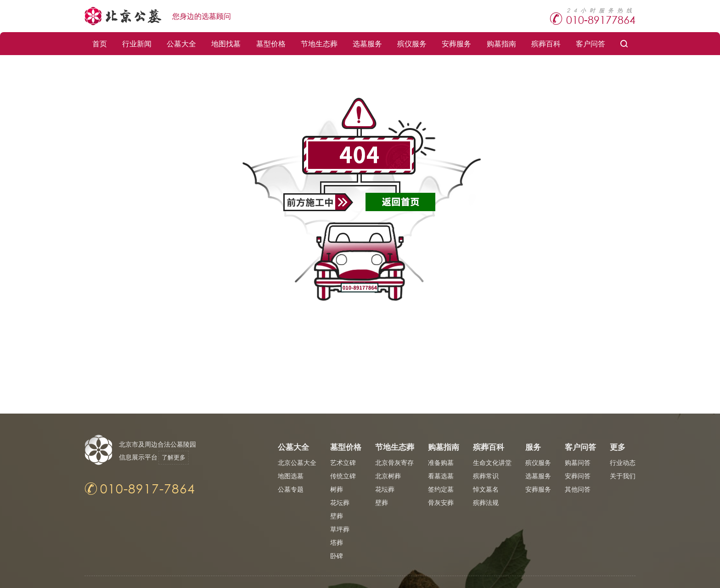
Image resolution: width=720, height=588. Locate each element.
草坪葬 (340, 529)
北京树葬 (388, 476)
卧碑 (337, 556)
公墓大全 (181, 43)
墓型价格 (271, 43)
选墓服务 (367, 43)
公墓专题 (291, 489)
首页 (100, 43)
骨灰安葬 (441, 502)
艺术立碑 (343, 462)
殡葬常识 (486, 476)
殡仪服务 (412, 43)
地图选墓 (291, 476)
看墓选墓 (441, 476)
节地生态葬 (319, 43)
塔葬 (337, 542)
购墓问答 (578, 462)
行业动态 (623, 462)
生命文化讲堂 (492, 462)
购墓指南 (501, 43)
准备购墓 (441, 462)
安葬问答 (578, 476)
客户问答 (591, 43)
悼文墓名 (486, 489)
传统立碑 (343, 476)
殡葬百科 (546, 43)
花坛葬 (340, 502)
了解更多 (177, 457)
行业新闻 (137, 43)
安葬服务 (456, 43)
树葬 (337, 489)
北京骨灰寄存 (394, 462)
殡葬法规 (486, 502)
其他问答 (578, 489)
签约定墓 (441, 489)
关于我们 (623, 476)
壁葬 (337, 516)
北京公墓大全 (297, 462)
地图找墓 (226, 43)
